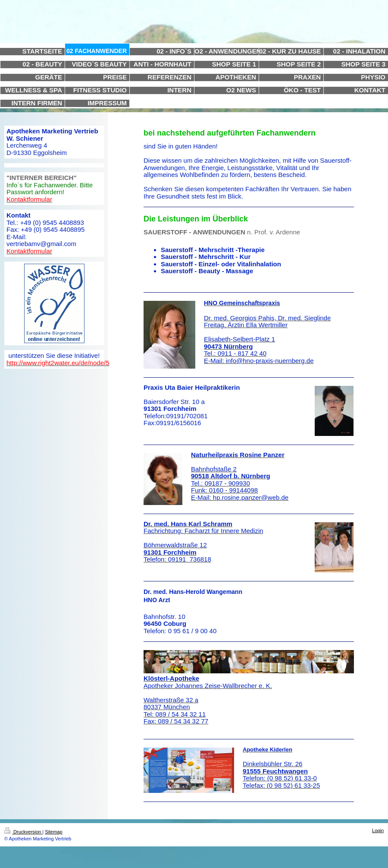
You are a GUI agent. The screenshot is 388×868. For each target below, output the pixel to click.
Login (378, 830)
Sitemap (53, 832)
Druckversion (23, 832)
